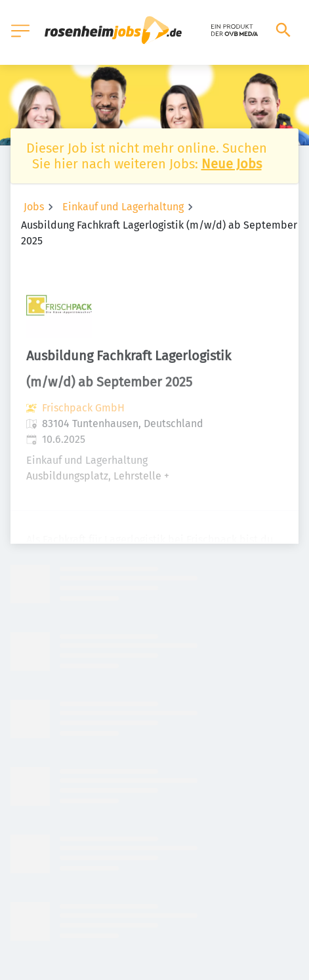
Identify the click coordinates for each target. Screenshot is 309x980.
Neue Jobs (232, 164)
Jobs (34, 207)
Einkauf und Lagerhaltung (123, 207)
